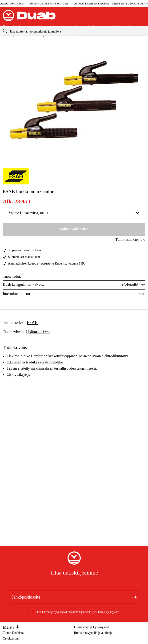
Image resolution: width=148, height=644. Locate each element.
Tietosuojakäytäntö (108, 612)
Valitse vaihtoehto (74, 229)
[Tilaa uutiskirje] (135, 597)
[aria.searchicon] (5, 31)
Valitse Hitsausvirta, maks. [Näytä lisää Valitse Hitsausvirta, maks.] (74, 213)
